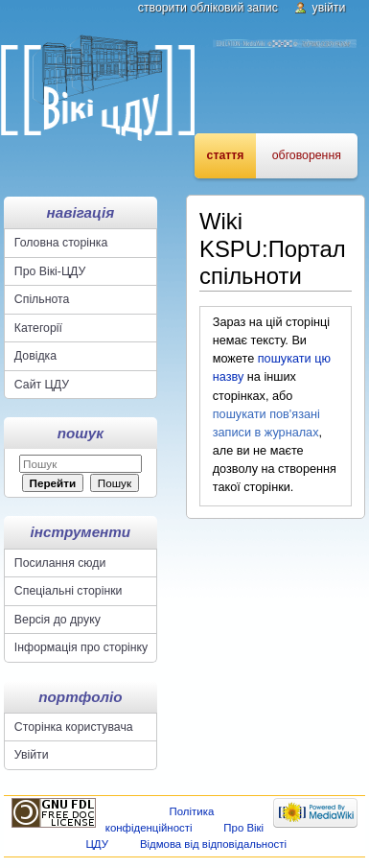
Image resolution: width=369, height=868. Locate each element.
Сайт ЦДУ (42, 385)
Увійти (329, 8)
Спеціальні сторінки (69, 591)
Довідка (35, 356)
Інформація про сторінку (81, 647)
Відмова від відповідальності (213, 844)
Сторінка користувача (74, 727)
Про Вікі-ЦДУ (50, 271)
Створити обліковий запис (208, 8)
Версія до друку (58, 620)
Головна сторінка (61, 243)
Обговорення (307, 155)
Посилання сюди (60, 563)
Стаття (226, 155)
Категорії (38, 328)
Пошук (81, 433)
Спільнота (42, 299)
